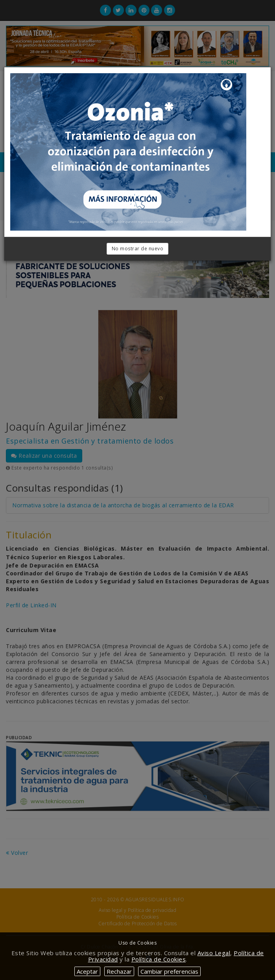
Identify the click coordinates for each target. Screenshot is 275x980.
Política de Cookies (159, 959)
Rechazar (119, 971)
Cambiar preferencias (169, 971)
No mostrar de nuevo (138, 249)
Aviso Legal (214, 953)
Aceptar (87, 971)
